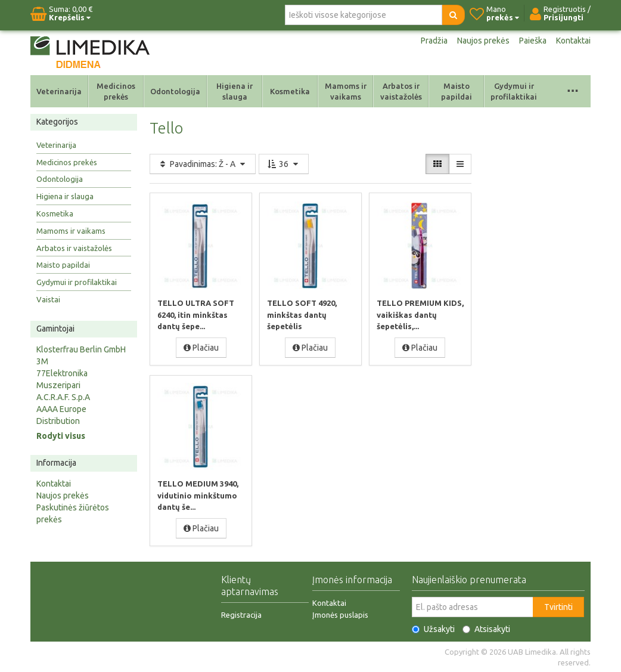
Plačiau (201, 347)
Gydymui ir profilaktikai (514, 91)
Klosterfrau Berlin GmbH (81, 349)
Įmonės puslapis (340, 614)
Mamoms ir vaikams (346, 91)
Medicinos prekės (116, 91)
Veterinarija (59, 91)
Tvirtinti (558, 606)
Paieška (533, 41)
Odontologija (175, 91)
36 (284, 164)
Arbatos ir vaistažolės (401, 91)
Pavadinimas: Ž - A (203, 164)
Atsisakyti (486, 628)
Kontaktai (573, 41)
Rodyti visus (61, 436)
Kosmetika (290, 91)
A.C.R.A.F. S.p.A (63, 397)
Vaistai (48, 299)
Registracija (241, 614)
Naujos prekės (483, 41)
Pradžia (434, 41)
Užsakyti (433, 628)
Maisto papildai (457, 91)
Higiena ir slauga (235, 91)
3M (42, 361)
